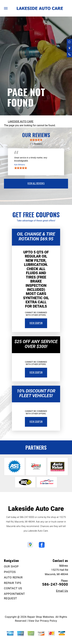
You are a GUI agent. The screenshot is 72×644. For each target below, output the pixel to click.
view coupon (36, 323)
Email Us (62, 591)
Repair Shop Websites (41, 617)
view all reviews (36, 183)
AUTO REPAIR (13, 577)
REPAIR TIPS (13, 583)
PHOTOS (10, 572)
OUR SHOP (11, 566)
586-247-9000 (27, 517)
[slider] (36, 140)
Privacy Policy (48, 621)
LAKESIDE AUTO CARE (21, 121)
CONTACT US (13, 588)
